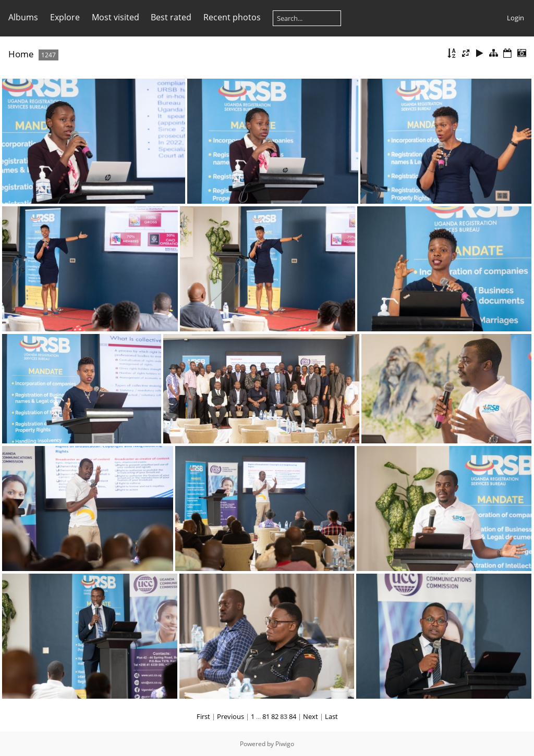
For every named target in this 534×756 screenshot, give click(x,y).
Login (515, 18)
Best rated (171, 17)
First (203, 716)
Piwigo (285, 744)
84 (293, 716)
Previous (230, 716)
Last (331, 716)
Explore (65, 17)
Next (311, 716)
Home (21, 54)
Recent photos (232, 17)
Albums (23, 17)
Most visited (116, 17)
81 (266, 716)
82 (275, 716)
